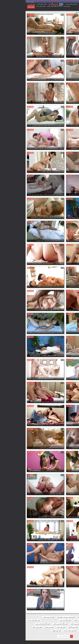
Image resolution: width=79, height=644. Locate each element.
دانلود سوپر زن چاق (12, 627)
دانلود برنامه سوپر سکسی (55, 621)
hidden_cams (74, 617)
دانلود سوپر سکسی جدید (60, 631)
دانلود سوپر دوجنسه (24, 627)
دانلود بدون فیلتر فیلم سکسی (70, 621)
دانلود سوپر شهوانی (31, 631)
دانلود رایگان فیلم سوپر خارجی (70, 624)
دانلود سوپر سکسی (72, 631)
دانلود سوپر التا (59, 627)
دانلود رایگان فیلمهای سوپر (71, 627)
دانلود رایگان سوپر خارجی (40, 621)
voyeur (54, 617)
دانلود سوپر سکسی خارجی (45, 631)
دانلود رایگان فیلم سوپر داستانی (53, 624)
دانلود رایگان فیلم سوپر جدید (8, 621)
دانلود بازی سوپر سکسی (23, 617)
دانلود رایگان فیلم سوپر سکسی (35, 624)
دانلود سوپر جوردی (35, 627)
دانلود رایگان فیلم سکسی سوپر (18, 624)
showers (60, 617)
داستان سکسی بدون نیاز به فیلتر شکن (41, 617)
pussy (66, 617)
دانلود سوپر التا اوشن (47, 627)
